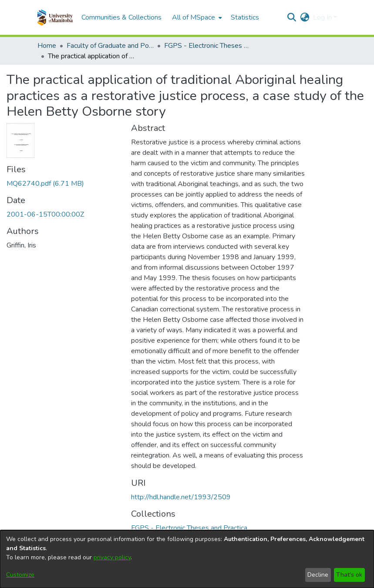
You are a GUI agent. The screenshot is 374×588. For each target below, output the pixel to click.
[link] (45, 184)
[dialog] (187, 559)
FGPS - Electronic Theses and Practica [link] (208, 46)
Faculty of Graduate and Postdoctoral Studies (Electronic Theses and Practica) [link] (110, 46)
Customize (20, 575)
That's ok (349, 575)
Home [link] (47, 46)
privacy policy (112, 557)
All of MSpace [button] (194, 17)
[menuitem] (196, 17)
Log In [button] (323, 17)
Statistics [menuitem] (245, 17)
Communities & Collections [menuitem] (121, 17)
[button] (55, 17)
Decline (318, 575)
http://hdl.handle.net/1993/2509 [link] (181, 497)
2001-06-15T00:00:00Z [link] (45, 214)
